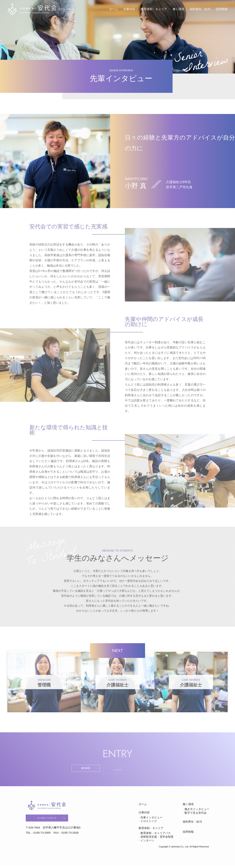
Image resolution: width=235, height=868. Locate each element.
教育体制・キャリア (154, 9)
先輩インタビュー (151, 820)
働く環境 (178, 9)
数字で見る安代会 (196, 815)
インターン (147, 843)
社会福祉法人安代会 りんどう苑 (53, 809)
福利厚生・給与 (200, 9)
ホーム (113, 9)
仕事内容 (129, 9)
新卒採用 (77, 772)
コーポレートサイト (53, 824)
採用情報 (222, 9)
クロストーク (149, 823)
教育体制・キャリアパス (156, 835)
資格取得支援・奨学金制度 (157, 839)
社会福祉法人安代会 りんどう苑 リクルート (39, 9)
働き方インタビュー (197, 811)
